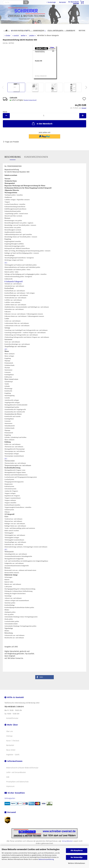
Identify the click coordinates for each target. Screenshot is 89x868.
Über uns (10, 737)
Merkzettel (62, 2)
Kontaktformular (12, 724)
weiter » (24, 41)
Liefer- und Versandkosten (16, 778)
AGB (8, 782)
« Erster (7, 41)
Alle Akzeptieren (77, 851)
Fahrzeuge (71, 31)
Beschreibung (13, 162)
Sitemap (9, 741)
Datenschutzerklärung (46, 859)
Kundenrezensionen (36, 162)
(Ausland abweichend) (30, 106)
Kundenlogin (51, 2)
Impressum (10, 792)
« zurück (16, 41)
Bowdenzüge (39, 31)
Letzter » (32, 41)
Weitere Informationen (77, 863)
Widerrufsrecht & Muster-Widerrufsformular (22, 773)
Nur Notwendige (77, 857)
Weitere (82, 31)
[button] (44, 682)
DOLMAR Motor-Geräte (20, 31)
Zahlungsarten (10, 804)
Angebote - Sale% (13, 760)
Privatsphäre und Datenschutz (17, 787)
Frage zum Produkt (12, 147)
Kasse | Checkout (13, 746)
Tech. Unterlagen (55, 31)
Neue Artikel (11, 755)
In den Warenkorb (42, 129)
